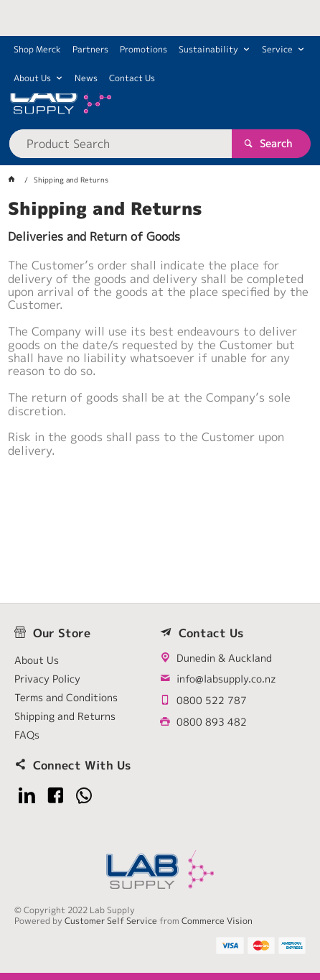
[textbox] (121, 144)
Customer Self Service (111, 921)
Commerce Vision (217, 921)
